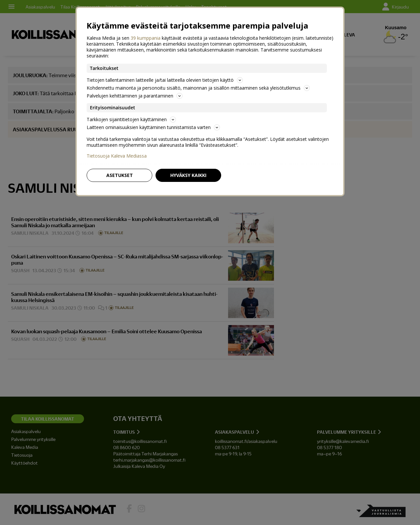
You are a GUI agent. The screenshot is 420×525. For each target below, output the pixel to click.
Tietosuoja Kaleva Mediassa (117, 156)
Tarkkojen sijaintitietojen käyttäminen (131, 119)
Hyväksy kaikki (188, 175)
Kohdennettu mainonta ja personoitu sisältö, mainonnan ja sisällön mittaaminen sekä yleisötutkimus (198, 88)
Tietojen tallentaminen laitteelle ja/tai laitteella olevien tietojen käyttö (165, 80)
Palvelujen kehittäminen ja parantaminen (135, 96)
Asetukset (120, 175)
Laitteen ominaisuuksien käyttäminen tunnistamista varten (153, 127)
